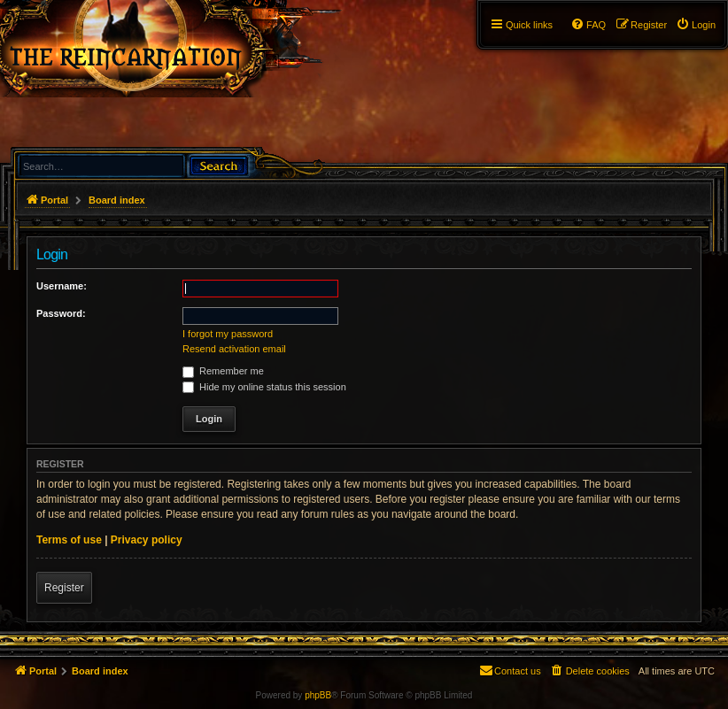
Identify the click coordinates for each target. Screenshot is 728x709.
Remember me (223, 371)
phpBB (318, 695)
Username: (62, 286)
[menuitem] (696, 25)
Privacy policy (147, 540)
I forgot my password (228, 334)
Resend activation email (234, 349)
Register (64, 588)
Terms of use (69, 540)
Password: (61, 313)
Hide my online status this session (264, 387)
